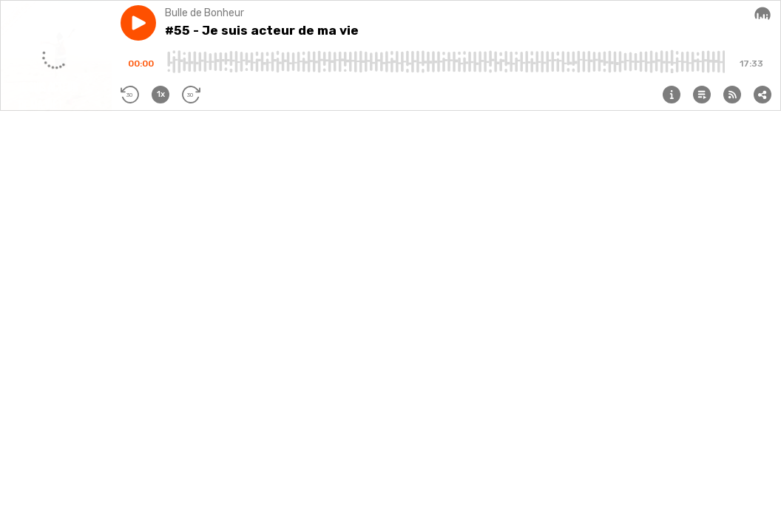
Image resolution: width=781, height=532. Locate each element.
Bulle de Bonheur (204, 13)
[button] (138, 23)
